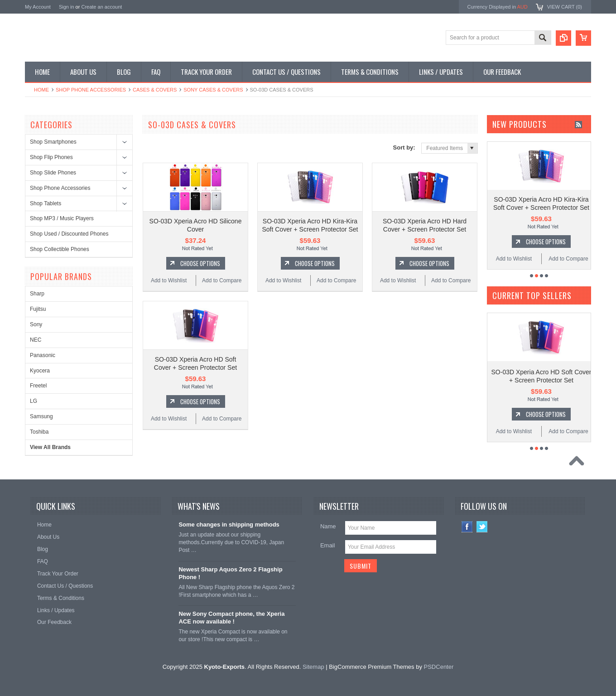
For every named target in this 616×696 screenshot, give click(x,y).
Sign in (67, 7)
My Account (38, 7)
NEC (36, 340)
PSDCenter (439, 667)
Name (328, 526)
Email (328, 545)
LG (34, 401)
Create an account (101, 7)
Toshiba (39, 432)
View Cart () (565, 7)
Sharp (37, 294)
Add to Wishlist (169, 280)
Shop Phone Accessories (91, 90)
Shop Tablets (46, 203)
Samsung (41, 416)
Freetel (38, 386)
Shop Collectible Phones (60, 249)
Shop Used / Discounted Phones (69, 234)
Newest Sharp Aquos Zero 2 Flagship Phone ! (230, 573)
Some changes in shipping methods (229, 524)
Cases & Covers (155, 90)
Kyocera (40, 371)
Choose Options (200, 263)
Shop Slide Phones (53, 173)
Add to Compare (222, 280)
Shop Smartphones (53, 142)
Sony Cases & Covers (213, 90)
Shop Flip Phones (51, 157)
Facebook (467, 527)
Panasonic (43, 355)
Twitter (482, 527)
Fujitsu (38, 309)
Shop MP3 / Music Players (62, 218)
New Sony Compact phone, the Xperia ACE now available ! (231, 618)
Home (41, 90)
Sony (36, 324)
